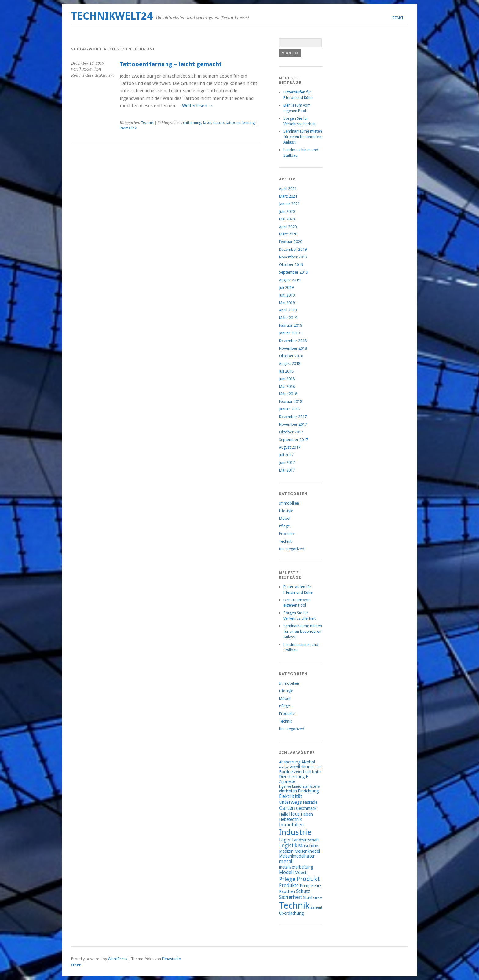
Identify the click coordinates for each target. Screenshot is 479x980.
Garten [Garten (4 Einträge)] (287, 808)
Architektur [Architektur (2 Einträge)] (300, 767)
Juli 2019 (286, 288)
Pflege (284, 526)
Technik (147, 123)
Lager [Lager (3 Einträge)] (285, 840)
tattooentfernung (240, 123)
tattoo (219, 123)
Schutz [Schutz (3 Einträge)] (303, 891)
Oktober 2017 (291, 432)
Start (398, 18)
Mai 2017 (287, 470)
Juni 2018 (287, 379)
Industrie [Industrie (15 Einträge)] (295, 832)
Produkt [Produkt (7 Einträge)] (308, 879)
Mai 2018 (287, 386)
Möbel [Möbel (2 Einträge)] (300, 873)
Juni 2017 (287, 463)
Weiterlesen (197, 106)
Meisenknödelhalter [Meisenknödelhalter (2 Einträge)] (297, 856)
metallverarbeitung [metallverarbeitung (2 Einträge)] (296, 867)
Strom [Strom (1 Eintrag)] (318, 898)
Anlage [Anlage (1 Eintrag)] (284, 767)
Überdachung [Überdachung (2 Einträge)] (291, 913)
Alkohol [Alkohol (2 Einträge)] (308, 762)
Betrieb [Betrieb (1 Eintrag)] (316, 767)
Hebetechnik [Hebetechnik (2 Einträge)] (290, 819)
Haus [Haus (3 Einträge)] (294, 814)
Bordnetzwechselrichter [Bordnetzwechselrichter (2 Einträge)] (300, 772)
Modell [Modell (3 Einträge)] (286, 872)
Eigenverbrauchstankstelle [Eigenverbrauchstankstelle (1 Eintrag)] (299, 787)
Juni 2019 (287, 295)
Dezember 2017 (293, 417)
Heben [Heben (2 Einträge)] (307, 814)
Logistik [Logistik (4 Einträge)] (288, 846)
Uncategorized (292, 549)
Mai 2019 (287, 303)
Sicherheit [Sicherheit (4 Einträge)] (291, 897)
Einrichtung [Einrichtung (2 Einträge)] (308, 791)
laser (207, 123)
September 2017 (293, 440)
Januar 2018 (289, 409)
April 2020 (288, 227)
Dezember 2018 (293, 341)
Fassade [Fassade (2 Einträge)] (310, 802)
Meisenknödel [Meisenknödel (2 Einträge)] (307, 851)
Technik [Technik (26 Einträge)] (294, 905)
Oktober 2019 (291, 265)
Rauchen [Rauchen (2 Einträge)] (287, 891)
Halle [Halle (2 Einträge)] (283, 814)
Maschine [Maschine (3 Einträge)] (308, 846)
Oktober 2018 (291, 356)
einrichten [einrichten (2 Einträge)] (288, 791)
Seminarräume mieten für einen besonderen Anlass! (303, 137)
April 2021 (288, 189)
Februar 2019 (291, 325)
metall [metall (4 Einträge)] (286, 862)
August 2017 (290, 447)
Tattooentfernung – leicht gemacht (171, 64)
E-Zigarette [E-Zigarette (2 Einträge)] (294, 779)
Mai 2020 (287, 219)
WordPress (117, 959)
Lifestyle (286, 511)
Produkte (287, 534)
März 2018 (288, 394)
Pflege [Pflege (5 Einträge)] (287, 879)
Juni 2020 (287, 211)
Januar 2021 (289, 204)
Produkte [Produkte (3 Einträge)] (289, 885)
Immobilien (289, 503)
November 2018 (293, 348)
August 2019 (290, 280)
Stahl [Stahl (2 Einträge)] (308, 898)
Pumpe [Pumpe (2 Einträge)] (306, 886)
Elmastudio (172, 959)
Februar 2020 (291, 242)
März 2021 (288, 196)
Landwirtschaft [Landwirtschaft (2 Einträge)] (305, 840)
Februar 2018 (291, 401)
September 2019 (293, 272)
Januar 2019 (289, 333)
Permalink (128, 128)
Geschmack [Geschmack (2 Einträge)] (306, 808)
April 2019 (288, 310)
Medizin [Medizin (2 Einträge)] (286, 851)
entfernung (192, 123)
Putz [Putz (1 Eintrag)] (317, 886)
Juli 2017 (286, 455)
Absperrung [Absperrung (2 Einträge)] (290, 762)
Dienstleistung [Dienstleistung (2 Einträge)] (292, 777)
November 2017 (293, 424)
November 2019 (293, 257)
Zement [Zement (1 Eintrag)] (316, 907)
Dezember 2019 (293, 249)
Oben (76, 965)
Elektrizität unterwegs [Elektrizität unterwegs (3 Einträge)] (291, 799)
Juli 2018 (286, 371)
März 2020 (288, 234)
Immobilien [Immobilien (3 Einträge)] (291, 825)
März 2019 (288, 318)
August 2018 (290, 364)
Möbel (285, 518)
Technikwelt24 (112, 16)
